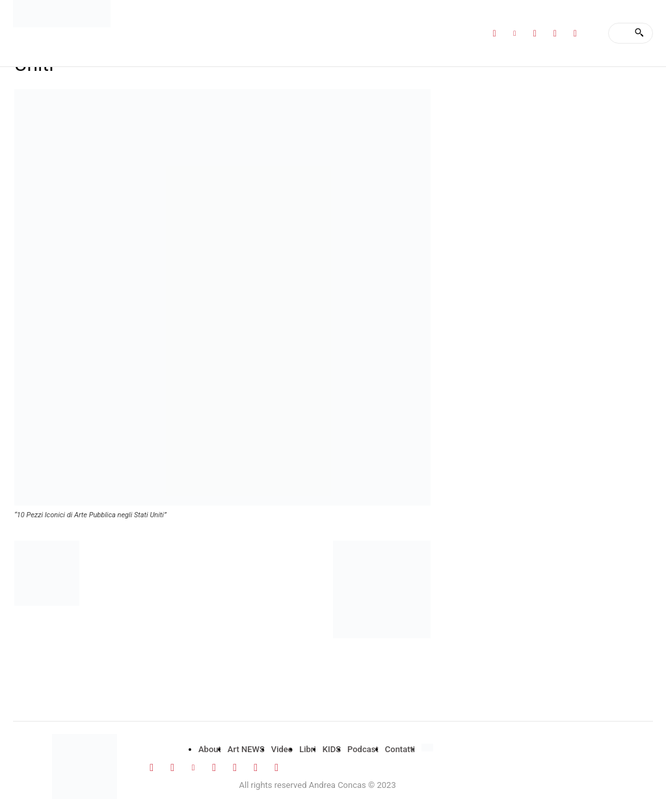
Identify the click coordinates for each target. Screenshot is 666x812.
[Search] (639, 33)
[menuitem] (429, 748)
